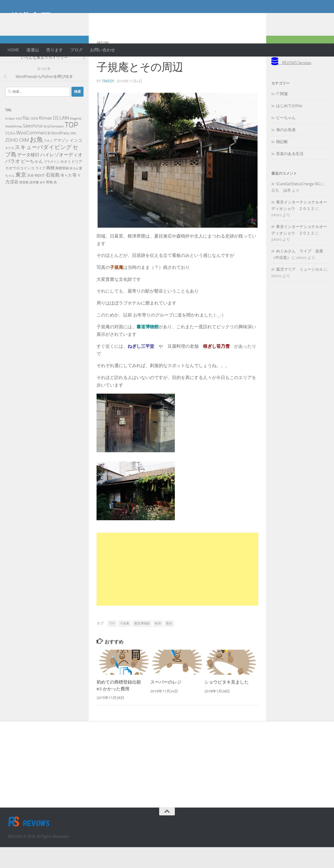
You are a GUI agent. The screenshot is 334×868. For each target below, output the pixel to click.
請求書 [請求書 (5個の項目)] (34, 203)
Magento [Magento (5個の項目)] (76, 139)
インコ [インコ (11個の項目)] (76, 161)
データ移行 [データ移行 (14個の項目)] (28, 176)
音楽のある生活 (290, 175)
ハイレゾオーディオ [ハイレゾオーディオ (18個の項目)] (61, 176)
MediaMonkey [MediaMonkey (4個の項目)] (14, 147)
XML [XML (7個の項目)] (73, 154)
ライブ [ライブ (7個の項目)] (40, 189)
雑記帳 (103, 64)
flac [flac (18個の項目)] (26, 139)
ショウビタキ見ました (226, 703)
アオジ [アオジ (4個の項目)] (48, 162)
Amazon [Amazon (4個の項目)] (10, 139)
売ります (55, 50)
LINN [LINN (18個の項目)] (64, 139)
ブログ (76, 50)
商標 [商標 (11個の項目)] (50, 189)
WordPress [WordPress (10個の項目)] (60, 154)
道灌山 (33, 50)
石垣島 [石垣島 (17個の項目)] (53, 196)
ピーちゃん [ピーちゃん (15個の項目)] (32, 182)
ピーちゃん (286, 139)
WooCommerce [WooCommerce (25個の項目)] (33, 154)
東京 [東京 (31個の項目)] (21, 196)
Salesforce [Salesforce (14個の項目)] (33, 147)
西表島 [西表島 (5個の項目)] (24, 203)
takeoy (108, 102)
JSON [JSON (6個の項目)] (34, 139)
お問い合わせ (103, 50)
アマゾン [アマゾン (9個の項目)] (61, 161)
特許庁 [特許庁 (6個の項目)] (40, 196)
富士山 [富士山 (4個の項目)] (74, 189)
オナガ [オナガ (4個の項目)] (10, 169)
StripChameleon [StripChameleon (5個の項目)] (54, 147)
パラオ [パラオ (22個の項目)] (13, 182)
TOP (112, 644)
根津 (158, 644)
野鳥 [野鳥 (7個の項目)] (50, 203)
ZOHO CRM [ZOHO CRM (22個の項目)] (17, 161)
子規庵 (124, 644)
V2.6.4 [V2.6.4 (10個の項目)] (10, 154)
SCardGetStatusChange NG (298, 205)
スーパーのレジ (166, 703)
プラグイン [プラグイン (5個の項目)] (52, 183)
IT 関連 (282, 115)
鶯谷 (169, 644)
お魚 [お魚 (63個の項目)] (36, 160)
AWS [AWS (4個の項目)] (19, 139)
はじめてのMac (289, 127)
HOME (13, 50)
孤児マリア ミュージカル (300, 290)
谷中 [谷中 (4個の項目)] (43, 203)
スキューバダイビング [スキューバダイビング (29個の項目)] (43, 168)
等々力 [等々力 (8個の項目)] (66, 196)
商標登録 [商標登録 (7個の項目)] (62, 189)
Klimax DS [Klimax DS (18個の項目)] (49, 139)
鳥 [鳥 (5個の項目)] (55, 203)
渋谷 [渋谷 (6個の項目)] (31, 196)
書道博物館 (142, 644)
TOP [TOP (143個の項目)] (71, 146)
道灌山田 (29, 18)
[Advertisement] (284, 21)
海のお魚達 (286, 151)
